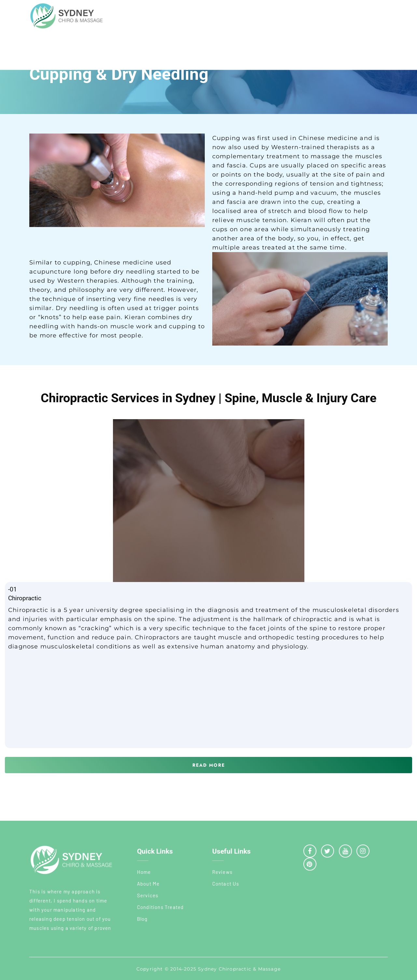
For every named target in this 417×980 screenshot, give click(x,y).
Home (144, 872)
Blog (142, 919)
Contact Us (226, 884)
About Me (148, 884)
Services (148, 895)
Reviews (222, 872)
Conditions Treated (160, 907)
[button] (208, 765)
